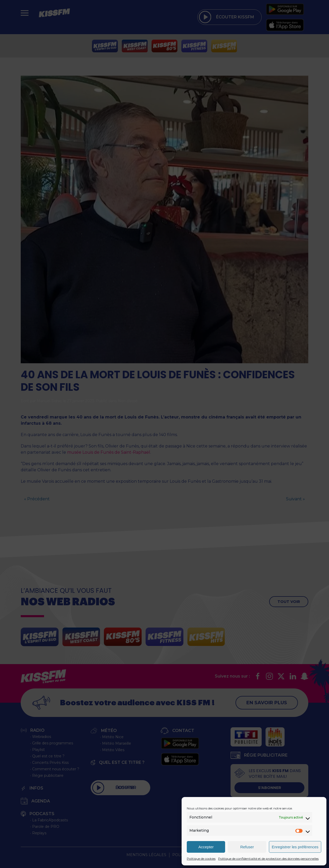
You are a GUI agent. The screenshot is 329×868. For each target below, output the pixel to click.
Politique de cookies (201, 859)
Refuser (247, 847)
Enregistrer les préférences (295, 847)
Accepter (206, 847)
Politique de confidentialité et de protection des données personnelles (268, 859)
